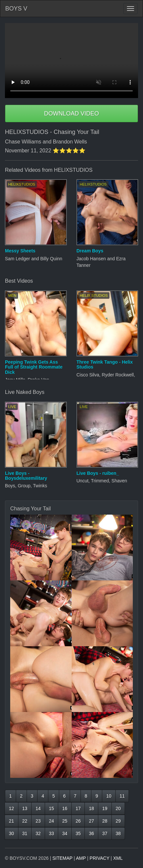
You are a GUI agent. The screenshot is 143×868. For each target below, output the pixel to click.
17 (78, 808)
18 (91, 808)
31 (25, 833)
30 (12, 833)
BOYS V (16, 9)
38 (118, 833)
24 (52, 821)
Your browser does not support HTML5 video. (71, 61)
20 (118, 808)
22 (25, 821)
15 (52, 808)
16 (65, 808)
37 (105, 833)
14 (38, 808)
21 (12, 821)
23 (38, 821)
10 (109, 796)
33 (52, 833)
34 (65, 833)
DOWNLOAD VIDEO (71, 114)
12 (12, 808)
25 (65, 821)
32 (38, 833)
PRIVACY (100, 858)
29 (118, 821)
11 (122, 796)
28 (105, 821)
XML (118, 858)
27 (91, 821)
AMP (81, 858)
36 (91, 833)
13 (25, 808)
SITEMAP (62, 858)
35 (78, 833)
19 (105, 808)
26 (78, 821)
